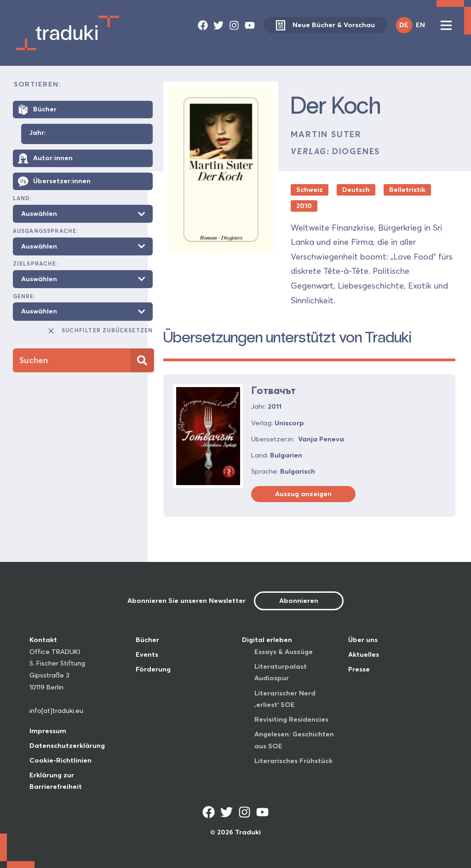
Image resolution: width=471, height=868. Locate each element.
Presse (359, 669)
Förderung (153, 669)
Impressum (48, 731)
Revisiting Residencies (291, 719)
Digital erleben (267, 640)
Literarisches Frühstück (293, 761)
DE (404, 25)
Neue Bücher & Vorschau (325, 25)
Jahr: (38, 133)
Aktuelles (364, 654)
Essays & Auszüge (284, 652)
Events (147, 654)
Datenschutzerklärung (67, 746)
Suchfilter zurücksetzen (100, 331)
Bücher (147, 640)
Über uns (363, 640)
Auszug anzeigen (303, 494)
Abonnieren (299, 601)
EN (420, 25)
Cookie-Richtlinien (60, 760)
